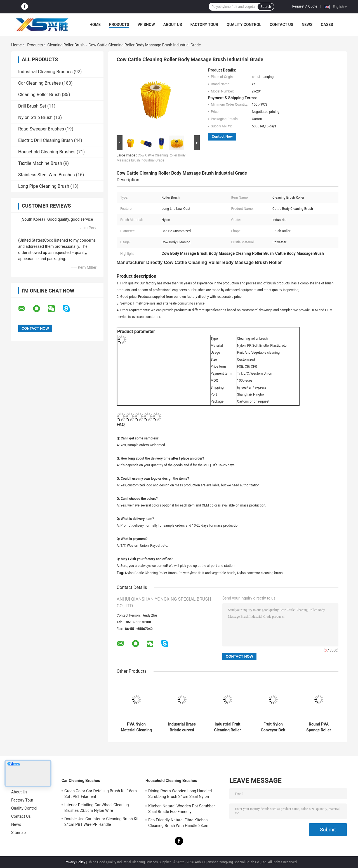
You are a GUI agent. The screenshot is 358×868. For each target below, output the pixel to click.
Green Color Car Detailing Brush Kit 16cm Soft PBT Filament (101, 794)
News (307, 25)
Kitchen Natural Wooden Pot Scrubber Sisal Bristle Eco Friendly (182, 809)
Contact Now (222, 136)
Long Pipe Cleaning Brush (44, 186)
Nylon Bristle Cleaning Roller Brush (151, 573)
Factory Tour (204, 25)
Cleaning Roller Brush (66, 45)
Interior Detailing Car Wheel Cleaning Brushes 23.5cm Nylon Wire (97, 808)
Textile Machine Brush (40, 163)
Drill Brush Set (32, 106)
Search (266, 7)
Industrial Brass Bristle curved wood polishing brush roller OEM (182, 727)
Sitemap (18, 833)
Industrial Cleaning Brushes (45, 72)
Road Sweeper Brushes (41, 129)
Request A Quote (305, 6)
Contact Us (281, 25)
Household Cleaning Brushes (47, 152)
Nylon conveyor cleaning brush (260, 573)
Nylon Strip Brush (35, 117)
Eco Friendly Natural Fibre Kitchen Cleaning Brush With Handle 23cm (178, 823)
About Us (173, 25)
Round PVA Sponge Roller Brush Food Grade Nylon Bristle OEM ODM (319, 727)
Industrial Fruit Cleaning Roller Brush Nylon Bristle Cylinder (227, 727)
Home (95, 25)
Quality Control (244, 25)
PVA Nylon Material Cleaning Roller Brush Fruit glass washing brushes (136, 727)
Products (119, 25)
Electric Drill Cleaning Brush (46, 140)
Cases (327, 25)
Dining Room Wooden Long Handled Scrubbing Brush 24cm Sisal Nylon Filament (180, 795)
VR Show (146, 25)
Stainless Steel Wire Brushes (46, 175)
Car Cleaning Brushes (40, 83)
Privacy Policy (75, 862)
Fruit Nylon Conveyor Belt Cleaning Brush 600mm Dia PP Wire (273, 727)
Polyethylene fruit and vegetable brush (207, 573)
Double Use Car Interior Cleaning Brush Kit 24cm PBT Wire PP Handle (101, 822)
